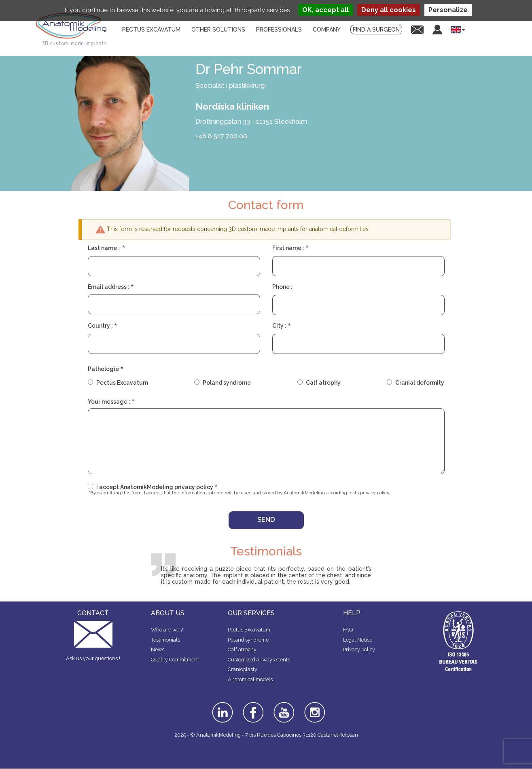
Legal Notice (358, 640)
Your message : (109, 402)
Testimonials (165, 640)
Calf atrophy (323, 383)
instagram (314, 708)
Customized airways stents (259, 660)
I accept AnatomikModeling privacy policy (155, 487)
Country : (100, 326)
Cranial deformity (420, 383)
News (158, 649)
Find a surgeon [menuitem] (376, 30)
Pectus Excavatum (122, 383)
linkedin (221, 705)
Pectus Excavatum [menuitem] (151, 30)
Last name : (104, 248)
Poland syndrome (227, 383)
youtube (283, 705)
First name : (288, 248)
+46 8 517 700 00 (221, 136)
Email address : (109, 287)
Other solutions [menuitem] (218, 30)
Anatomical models (250, 679)
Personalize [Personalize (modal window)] (448, 10)
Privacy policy (359, 649)
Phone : (282, 287)
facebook (253, 705)
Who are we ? (167, 630)
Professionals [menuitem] (279, 30)
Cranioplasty (243, 669)
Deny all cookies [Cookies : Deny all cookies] (389, 10)
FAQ (348, 630)
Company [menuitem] (327, 30)
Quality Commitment (175, 660)
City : (279, 326)
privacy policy (374, 493)
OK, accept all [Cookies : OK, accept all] (325, 10)
